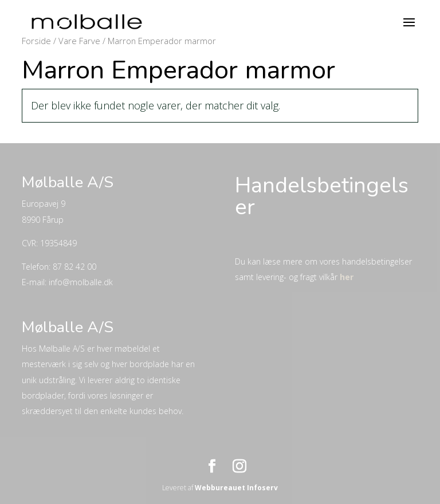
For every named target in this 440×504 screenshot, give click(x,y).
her (347, 277)
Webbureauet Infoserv (236, 488)
